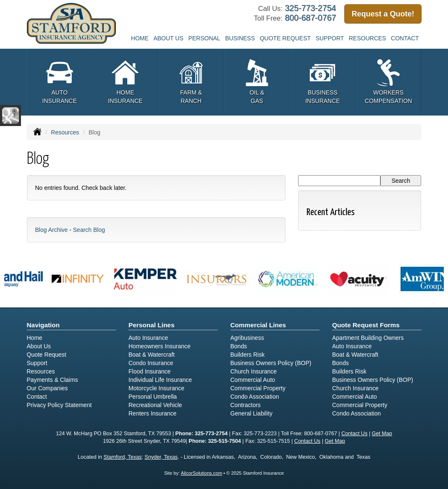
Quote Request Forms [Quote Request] (366, 325)
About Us (39, 346)
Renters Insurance (152, 413)
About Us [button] (168, 38)
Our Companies (47, 388)
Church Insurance (254, 371)
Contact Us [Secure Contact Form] (354, 434)
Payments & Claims (52, 380)
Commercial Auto (253, 380)
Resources (65, 132)
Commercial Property (258, 388)
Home (140, 38)
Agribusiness (247, 338)
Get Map (382, 434)
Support (37, 363)
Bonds (239, 346)
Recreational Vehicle (155, 405)
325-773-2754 (310, 8)
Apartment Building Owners (368, 338)
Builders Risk (248, 355)
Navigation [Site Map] (43, 325)
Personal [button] (204, 38)
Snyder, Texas (161, 457)
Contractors (246, 405)
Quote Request (47, 355)
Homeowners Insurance (160, 346)
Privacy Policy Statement (59, 405)
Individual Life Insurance (160, 380)
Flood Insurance (149, 371)
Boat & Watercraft (152, 355)
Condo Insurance (151, 363)
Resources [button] (368, 38)
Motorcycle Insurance (156, 388)
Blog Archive (52, 230)
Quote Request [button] (285, 38)
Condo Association (255, 397)
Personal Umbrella (153, 397)
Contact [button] (405, 38)
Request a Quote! (383, 14)
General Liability (252, 413)
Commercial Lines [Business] (258, 325)
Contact (37, 397)
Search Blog (89, 230)
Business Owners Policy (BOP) (271, 363)
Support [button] (330, 38)
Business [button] (240, 38)
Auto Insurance (148, 338)
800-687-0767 (310, 18)
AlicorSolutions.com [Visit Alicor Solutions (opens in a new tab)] (202, 473)
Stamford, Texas (123, 457)
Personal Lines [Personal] (152, 325)
